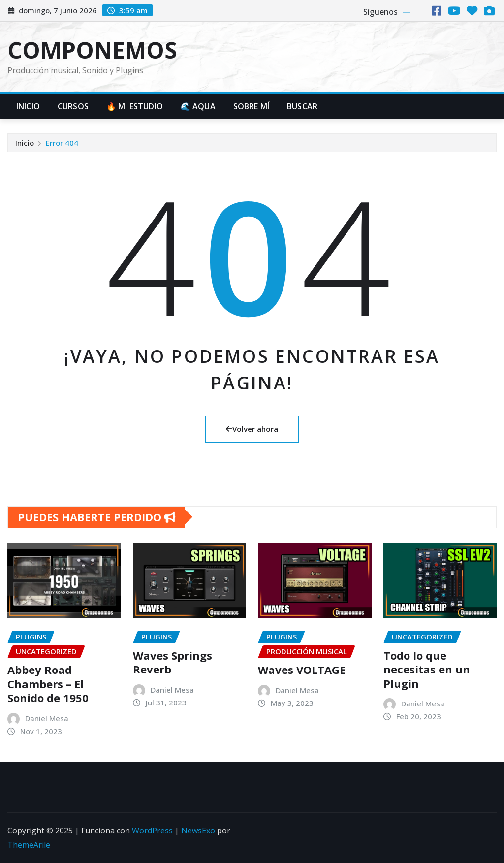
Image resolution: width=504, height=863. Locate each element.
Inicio (28, 106)
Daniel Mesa (47, 718)
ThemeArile (29, 845)
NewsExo (198, 831)
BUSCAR (302, 106)
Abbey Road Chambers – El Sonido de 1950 (48, 684)
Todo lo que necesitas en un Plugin (427, 669)
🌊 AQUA (198, 106)
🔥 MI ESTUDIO (135, 106)
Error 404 (62, 143)
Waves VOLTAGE (302, 670)
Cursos (73, 106)
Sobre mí (251, 106)
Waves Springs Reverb (173, 662)
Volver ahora (252, 429)
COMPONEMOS (92, 50)
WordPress (152, 831)
